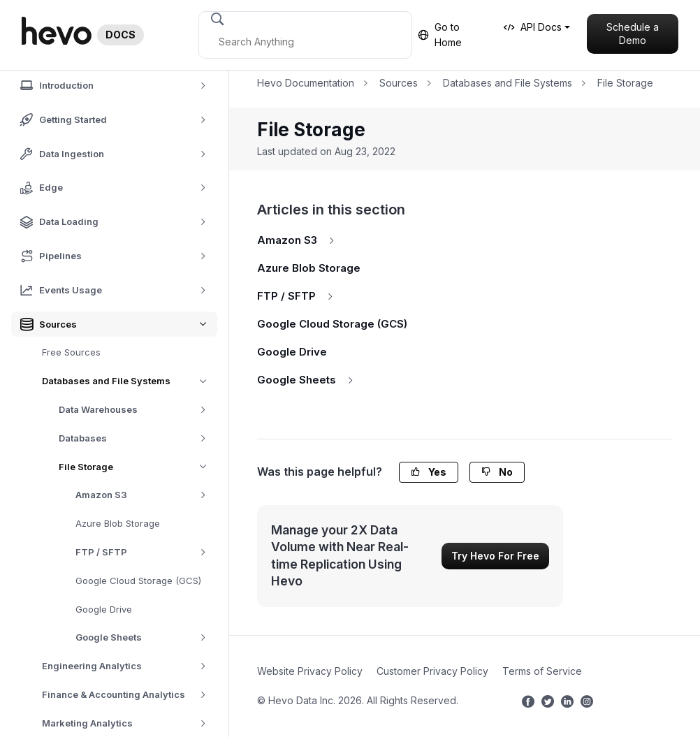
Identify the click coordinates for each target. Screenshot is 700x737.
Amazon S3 (146, 495)
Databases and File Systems (130, 381)
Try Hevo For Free (495, 556)
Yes (429, 472)
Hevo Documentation (306, 83)
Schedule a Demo (633, 34)
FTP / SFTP (146, 552)
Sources (399, 83)
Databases (137, 438)
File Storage (138, 467)
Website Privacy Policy (310, 671)
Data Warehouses (137, 410)
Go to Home (440, 35)
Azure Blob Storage (118, 523)
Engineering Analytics (129, 666)
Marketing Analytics (129, 723)
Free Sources (71, 352)
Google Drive (104, 609)
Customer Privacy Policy (432, 671)
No (497, 472)
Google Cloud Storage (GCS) (138, 581)
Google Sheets (146, 637)
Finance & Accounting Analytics (129, 695)
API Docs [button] (533, 27)
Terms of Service (542, 671)
